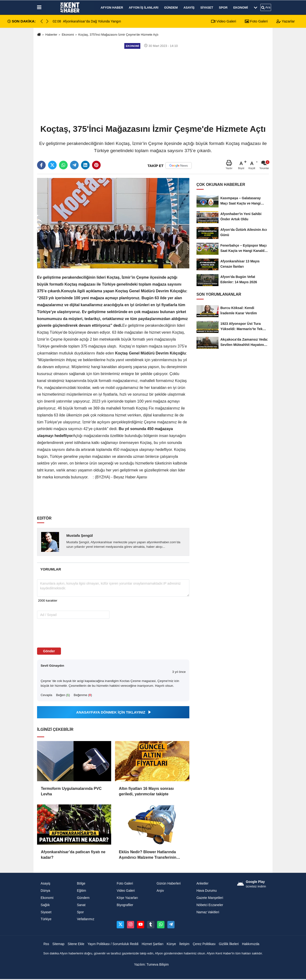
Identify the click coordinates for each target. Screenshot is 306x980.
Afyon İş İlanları (144, 8)
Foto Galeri (256, 21)
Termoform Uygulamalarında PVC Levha (71, 791)
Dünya (45, 891)
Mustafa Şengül (79, 535)
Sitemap (58, 944)
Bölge (81, 883)
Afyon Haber (112, 8)
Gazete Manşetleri (210, 898)
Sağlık (45, 905)
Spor (223, 8)
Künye (171, 944)
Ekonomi (241, 8)
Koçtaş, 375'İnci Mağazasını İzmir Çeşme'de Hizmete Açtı (118, 35)
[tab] (51, 569)
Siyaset (207, 8)
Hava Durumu (207, 891)
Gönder (49, 651)
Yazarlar (286, 21)
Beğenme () (83, 695)
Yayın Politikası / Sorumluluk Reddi (113, 944)
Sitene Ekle (76, 944)
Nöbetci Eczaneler (210, 905)
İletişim (184, 944)
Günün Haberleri (169, 883)
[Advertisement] (153, 86)
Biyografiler (125, 905)
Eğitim (82, 891)
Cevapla (46, 695)
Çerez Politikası (204, 944)
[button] (47, 21)
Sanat (81, 905)
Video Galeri (224, 21)
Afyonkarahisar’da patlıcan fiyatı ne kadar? (73, 855)
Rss (46, 944)
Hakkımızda (251, 944)
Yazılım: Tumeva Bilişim (151, 965)
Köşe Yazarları (127, 898)
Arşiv (160, 891)
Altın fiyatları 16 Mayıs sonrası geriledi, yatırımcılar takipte (146, 791)
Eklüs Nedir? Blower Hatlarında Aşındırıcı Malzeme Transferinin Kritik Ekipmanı (148, 855)
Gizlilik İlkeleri (229, 944)
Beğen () (63, 695)
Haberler (51, 35)
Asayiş (189, 8)
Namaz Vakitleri (208, 912)
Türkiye (46, 919)
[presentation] (68, 633)
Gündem (171, 8)
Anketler (202, 883)
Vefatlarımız (86, 919)
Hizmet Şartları (153, 944)
